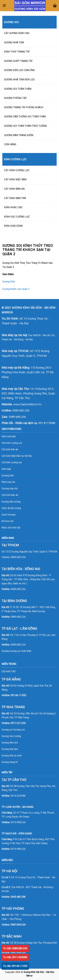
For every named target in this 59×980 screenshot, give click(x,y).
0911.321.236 (18, 723)
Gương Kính (9, 282)
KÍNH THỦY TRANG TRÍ (17, 52)
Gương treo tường (11, 736)
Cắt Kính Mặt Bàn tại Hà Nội (17, 456)
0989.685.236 (21, 410)
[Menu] (4, 5)
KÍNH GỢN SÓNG (13, 226)
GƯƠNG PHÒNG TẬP (15, 98)
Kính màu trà (8, 482)
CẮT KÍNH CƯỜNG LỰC (17, 170)
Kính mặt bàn (9, 436)
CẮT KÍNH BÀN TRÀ (15, 198)
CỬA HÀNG (10, 144)
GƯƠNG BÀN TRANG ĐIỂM (19, 135)
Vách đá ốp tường (11, 508)
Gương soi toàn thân (20, 651)
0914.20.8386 (18, 796)
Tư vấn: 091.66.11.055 (15, 966)
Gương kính (8, 476)
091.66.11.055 (18, 695)
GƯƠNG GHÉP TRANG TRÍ (18, 61)
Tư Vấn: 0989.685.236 (15, 948)
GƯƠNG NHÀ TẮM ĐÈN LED (19, 80)
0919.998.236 (18, 822)
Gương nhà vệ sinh (12, 756)
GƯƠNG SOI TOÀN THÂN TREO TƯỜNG (25, 126)
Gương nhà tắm (10, 749)
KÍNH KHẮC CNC (13, 207)
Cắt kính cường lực (12, 443)
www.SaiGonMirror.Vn (27, 404)
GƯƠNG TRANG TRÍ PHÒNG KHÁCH (24, 107)
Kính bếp (6, 469)
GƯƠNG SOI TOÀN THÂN (18, 89)
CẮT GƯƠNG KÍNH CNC (17, 33)
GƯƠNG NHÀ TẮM (14, 42)
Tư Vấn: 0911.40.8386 (15, 957)
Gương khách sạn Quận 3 (16, 289)
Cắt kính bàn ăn (10, 449)
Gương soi (19, 730)
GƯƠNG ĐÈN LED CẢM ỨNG (19, 70)
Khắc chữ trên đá (11, 528)
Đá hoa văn (8, 521)
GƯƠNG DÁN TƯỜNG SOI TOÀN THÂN (25, 117)
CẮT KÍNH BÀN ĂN (14, 189)
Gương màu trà (10, 488)
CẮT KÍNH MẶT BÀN (15, 179)
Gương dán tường (11, 502)
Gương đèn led (10, 743)
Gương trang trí (10, 762)
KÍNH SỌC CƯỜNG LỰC (17, 217)
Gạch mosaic (9, 515)
